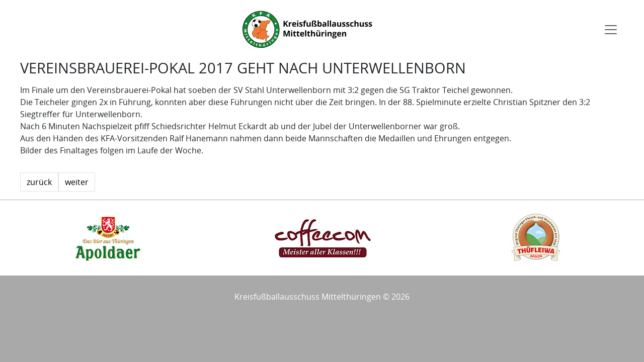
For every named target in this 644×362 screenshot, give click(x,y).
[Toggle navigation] (611, 30)
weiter (77, 182)
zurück (39, 182)
